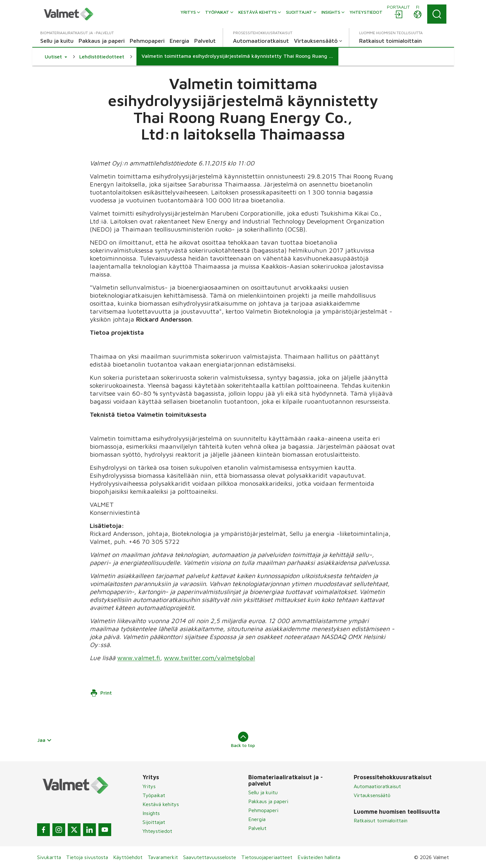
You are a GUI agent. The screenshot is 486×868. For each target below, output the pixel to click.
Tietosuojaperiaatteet (267, 857)
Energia (257, 819)
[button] (56, 57)
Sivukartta (49, 857)
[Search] (437, 14)
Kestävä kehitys (161, 804)
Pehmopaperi (263, 810)
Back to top (243, 740)
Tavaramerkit (163, 857)
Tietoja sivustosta (87, 857)
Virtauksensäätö (372, 795)
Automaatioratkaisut (377, 786)
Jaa (45, 740)
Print (101, 693)
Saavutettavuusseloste (210, 857)
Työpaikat (154, 795)
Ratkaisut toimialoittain (381, 820)
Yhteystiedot (157, 831)
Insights (151, 813)
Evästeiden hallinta (319, 857)
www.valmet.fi (139, 658)
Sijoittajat (154, 822)
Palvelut (257, 828)
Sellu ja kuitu (263, 792)
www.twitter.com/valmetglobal (209, 658)
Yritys (149, 786)
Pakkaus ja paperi (268, 801)
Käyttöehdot (128, 857)
